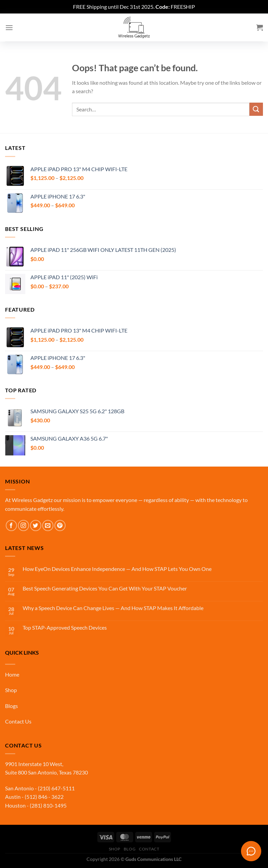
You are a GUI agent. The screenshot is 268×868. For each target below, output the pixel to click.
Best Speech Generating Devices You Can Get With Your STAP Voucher (105, 588)
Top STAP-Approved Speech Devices (65, 627)
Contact (149, 849)
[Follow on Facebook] (11, 525)
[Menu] (9, 28)
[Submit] (256, 109)
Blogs (11, 706)
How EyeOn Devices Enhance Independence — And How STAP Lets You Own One (117, 569)
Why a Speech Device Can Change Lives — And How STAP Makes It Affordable (113, 608)
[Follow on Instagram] (23, 525)
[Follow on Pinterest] (60, 525)
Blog (130, 849)
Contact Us (18, 721)
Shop (11, 690)
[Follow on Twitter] (36, 525)
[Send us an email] (48, 525)
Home (12, 674)
